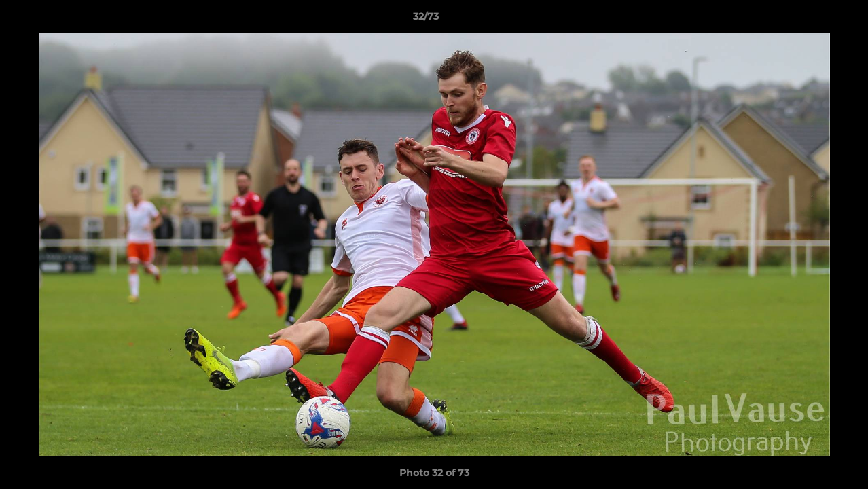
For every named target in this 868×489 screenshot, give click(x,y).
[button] (811, 20)
